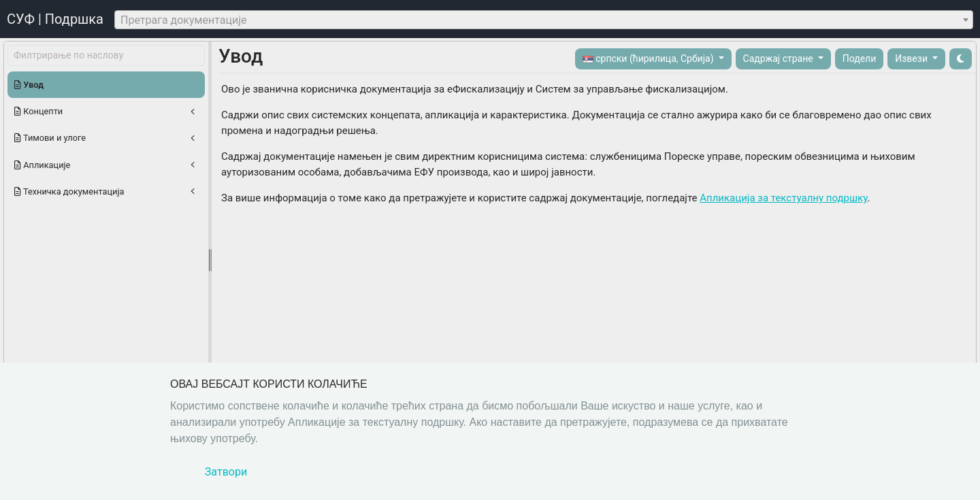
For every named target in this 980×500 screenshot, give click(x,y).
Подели (860, 59)
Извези (912, 59)
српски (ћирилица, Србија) (649, 59)
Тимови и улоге (50, 138)
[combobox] (544, 20)
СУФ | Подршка (55, 19)
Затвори (226, 472)
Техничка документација (69, 191)
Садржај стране (780, 59)
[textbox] (544, 20)
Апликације (42, 165)
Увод (29, 85)
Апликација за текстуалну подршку (783, 198)
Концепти (38, 111)
